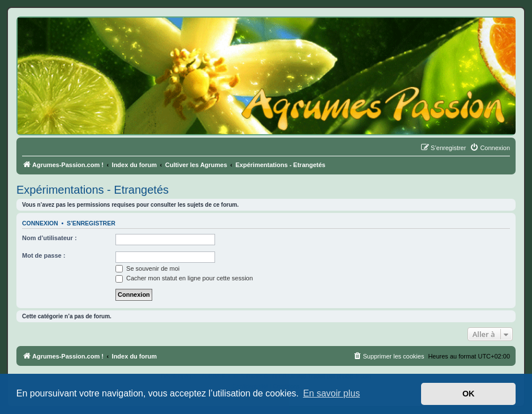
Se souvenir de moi (147, 268)
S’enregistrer (91, 223)
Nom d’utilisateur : (50, 238)
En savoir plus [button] (331, 393)
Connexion (40, 223)
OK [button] (469, 394)
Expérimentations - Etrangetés (93, 190)
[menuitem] (490, 148)
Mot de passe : (44, 255)
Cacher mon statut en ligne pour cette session (184, 278)
